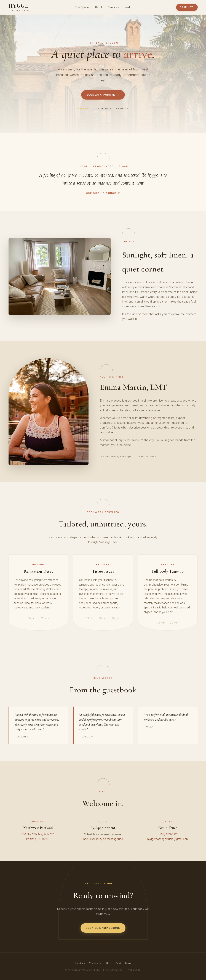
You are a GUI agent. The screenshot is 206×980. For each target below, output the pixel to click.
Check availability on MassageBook (103, 839)
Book (128, 963)
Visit (127, 7)
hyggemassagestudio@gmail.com (168, 839)
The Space (82, 7)
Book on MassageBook (103, 928)
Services (113, 7)
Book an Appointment (103, 95)
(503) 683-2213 (168, 834)
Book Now (187, 7)
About (98, 7)
